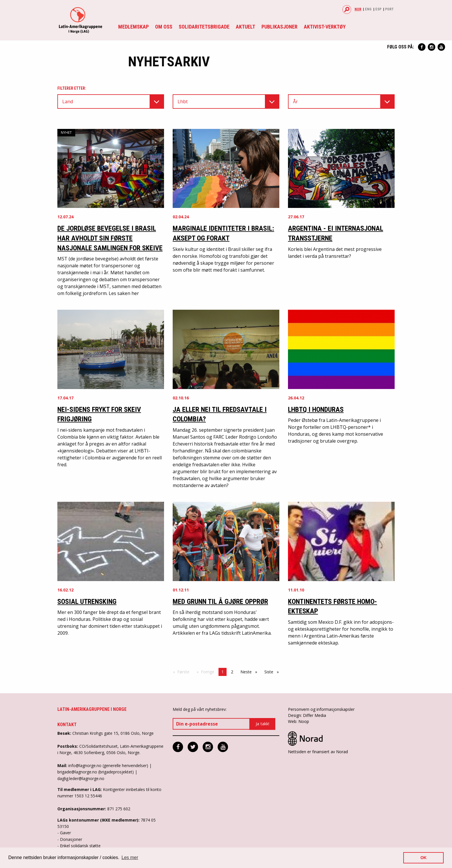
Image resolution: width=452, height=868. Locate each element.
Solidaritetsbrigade (204, 27)
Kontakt (67, 725)
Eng (368, 9)
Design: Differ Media (307, 715)
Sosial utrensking (87, 602)
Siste (273, 672)
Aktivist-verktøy (325, 27)
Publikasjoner (279, 27)
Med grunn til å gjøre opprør (220, 602)
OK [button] (423, 858)
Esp (378, 9)
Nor (358, 9)
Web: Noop (298, 721)
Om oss (164, 27)
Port (389, 9)
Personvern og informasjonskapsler (321, 709)
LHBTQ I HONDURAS (316, 409)
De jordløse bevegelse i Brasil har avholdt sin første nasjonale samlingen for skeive (110, 238)
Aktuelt (245, 27)
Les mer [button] (130, 857)
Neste (250, 672)
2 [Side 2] (232, 672)
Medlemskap (133, 27)
